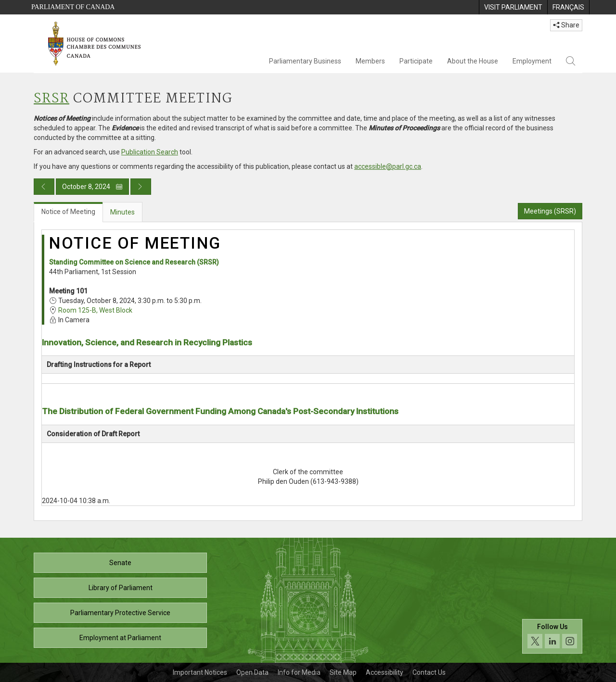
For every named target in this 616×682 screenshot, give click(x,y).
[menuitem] (513, 7)
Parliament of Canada (73, 7)
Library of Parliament (121, 588)
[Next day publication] (141, 187)
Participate (416, 61)
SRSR (51, 99)
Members (370, 61)
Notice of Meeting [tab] (68, 212)
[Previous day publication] (44, 187)
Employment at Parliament (120, 638)
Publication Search (150, 152)
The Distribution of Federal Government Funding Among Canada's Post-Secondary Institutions (220, 411)
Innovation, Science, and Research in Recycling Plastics (147, 342)
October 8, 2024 (92, 187)
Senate (120, 563)
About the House (473, 61)
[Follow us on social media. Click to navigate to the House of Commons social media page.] (552, 637)
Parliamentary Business (305, 61)
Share (566, 25)
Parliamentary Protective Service (120, 613)
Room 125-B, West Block (95, 310)
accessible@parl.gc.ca (388, 166)
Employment (532, 61)
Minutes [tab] (122, 212)
